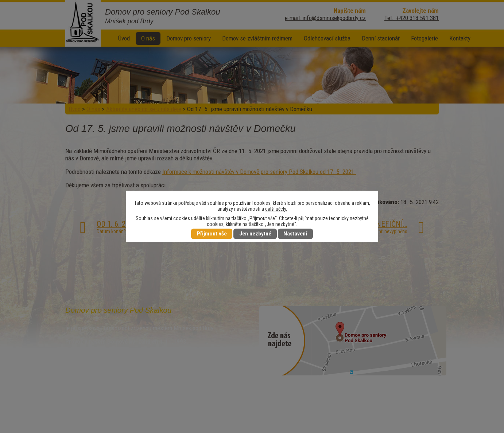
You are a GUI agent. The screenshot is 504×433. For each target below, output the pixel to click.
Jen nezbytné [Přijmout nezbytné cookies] (255, 234)
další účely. (276, 209)
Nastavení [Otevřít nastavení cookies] (295, 234)
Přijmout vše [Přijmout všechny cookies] (212, 234)
